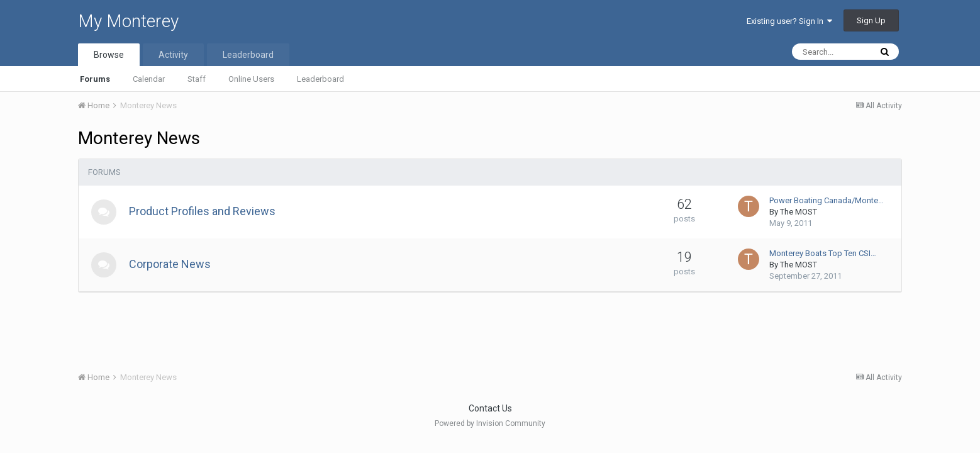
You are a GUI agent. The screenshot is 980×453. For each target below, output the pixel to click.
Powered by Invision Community (490, 423)
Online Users (251, 79)
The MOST (799, 212)
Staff (197, 79)
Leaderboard (320, 79)
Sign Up (871, 20)
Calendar (149, 79)
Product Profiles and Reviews (202, 211)
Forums (95, 79)
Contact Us (490, 408)
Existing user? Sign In (789, 21)
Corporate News (170, 264)
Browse (109, 55)
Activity (173, 55)
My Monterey (128, 21)
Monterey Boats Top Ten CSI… (823, 253)
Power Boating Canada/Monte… (827, 200)
